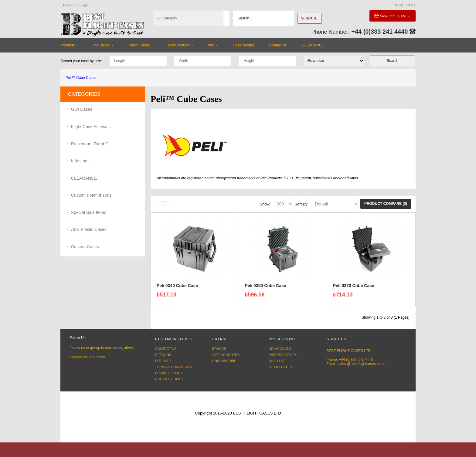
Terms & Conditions (173, 367)
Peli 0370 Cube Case (354, 289)
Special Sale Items (89, 212)
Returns (163, 355)
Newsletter (281, 367)
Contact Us (166, 349)
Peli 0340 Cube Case (177, 289)
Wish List (278, 361)
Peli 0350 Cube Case (265, 289)
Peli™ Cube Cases (81, 78)
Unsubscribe (224, 361)
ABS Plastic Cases (89, 229)
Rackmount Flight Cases (92, 144)
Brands (219, 349)
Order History (283, 355)
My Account (280, 349)
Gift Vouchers (226, 355)
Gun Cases (82, 109)
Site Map (163, 361)
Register (69, 5)
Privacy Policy (169, 373)
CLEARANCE (84, 178)
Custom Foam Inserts (91, 195)
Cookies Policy (169, 379)
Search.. (310, 18)
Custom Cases (85, 247)
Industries (80, 161)
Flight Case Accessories (92, 127)
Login (85, 5)
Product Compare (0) (386, 204)
